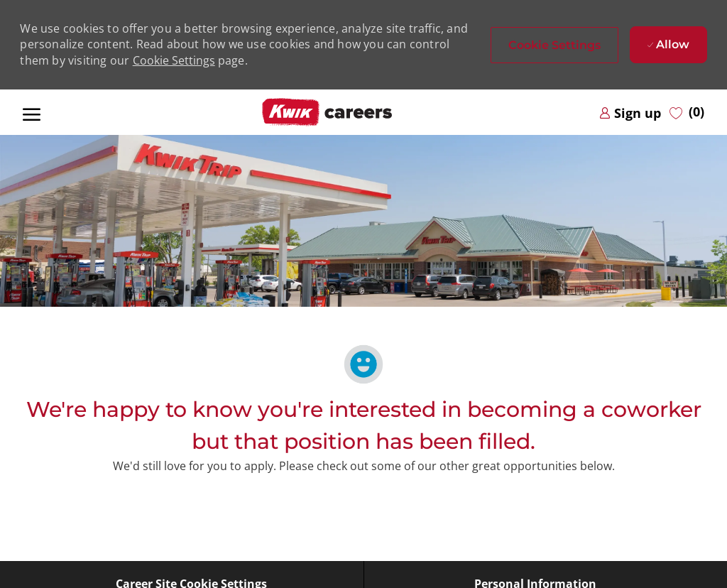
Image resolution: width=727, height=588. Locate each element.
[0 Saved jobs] (687, 112)
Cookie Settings (174, 60)
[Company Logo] (327, 112)
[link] (630, 113)
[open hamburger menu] (32, 112)
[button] (554, 45)
